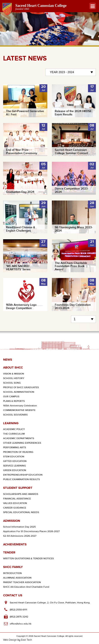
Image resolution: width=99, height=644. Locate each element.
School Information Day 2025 (19, 527)
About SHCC (13, 367)
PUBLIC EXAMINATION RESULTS (21, 479)
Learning (11, 423)
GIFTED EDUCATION (15, 461)
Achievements (15, 544)
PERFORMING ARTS (15, 448)
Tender (9, 552)
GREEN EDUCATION (15, 470)
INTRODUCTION (12, 573)
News (8, 359)
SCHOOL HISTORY (14, 378)
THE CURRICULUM (14, 434)
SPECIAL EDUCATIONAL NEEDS (21, 512)
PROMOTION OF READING (18, 452)
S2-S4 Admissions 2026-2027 (20, 536)
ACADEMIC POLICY (14, 429)
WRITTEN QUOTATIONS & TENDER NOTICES (28, 559)
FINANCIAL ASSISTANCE (17, 499)
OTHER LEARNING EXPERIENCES (22, 443)
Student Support (18, 488)
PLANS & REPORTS (14, 401)
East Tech (26, 640)
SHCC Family (13, 567)
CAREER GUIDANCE (15, 508)
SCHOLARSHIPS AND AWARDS (21, 494)
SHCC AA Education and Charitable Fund (26, 587)
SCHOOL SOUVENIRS (15, 415)
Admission (12, 521)
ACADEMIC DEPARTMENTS (19, 438)
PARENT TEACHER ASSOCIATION (22, 582)
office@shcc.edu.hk (21, 624)
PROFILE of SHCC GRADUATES (21, 387)
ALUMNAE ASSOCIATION (17, 578)
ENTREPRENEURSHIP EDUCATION (23, 475)
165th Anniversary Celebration (20, 406)
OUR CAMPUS (11, 397)
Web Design (10, 640)
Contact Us (13, 595)
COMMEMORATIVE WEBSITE (19, 410)
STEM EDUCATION (14, 457)
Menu (93, 6)
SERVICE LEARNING (15, 466)
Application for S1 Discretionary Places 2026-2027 (31, 531)
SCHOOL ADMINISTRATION (19, 392)
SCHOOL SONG (12, 383)
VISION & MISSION (14, 374)
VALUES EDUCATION (15, 503)
